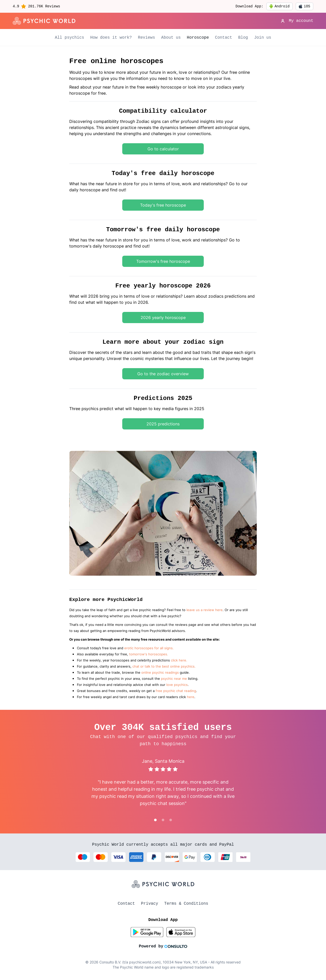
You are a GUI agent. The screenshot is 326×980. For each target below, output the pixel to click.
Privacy (150, 904)
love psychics (177, 685)
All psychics (69, 38)
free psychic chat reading (176, 691)
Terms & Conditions (186, 904)
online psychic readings (160, 673)
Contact (223, 38)
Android (280, 6)
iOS (304, 6)
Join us (263, 38)
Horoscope (198, 38)
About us (171, 38)
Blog (243, 38)
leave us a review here (205, 610)
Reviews (147, 38)
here (191, 697)
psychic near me (174, 679)
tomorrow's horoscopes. (149, 654)
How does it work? (111, 38)
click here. (179, 660)
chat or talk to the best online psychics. (164, 666)
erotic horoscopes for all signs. (149, 648)
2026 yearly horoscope (163, 318)
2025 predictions (163, 424)
